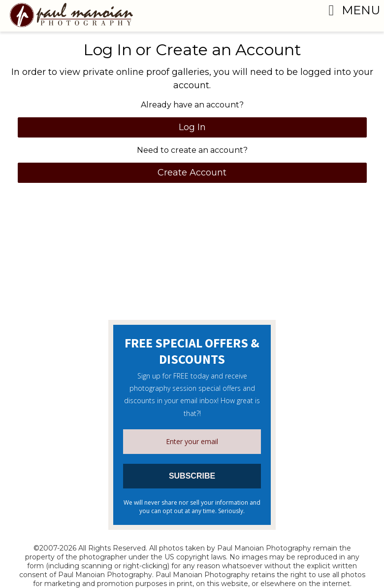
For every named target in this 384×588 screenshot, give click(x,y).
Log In (192, 127)
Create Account (192, 173)
